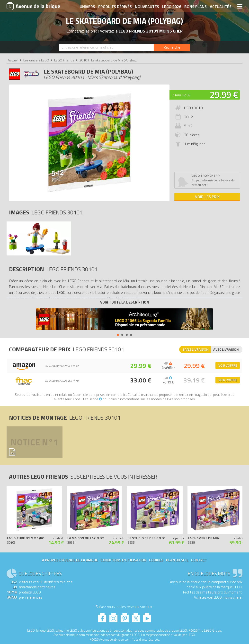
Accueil (13, 60)
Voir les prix (207, 197)
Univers (87, 7)
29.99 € (224, 95)
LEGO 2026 (172, 7)
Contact (199, 560)
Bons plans (196, 7)
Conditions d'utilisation (124, 560)
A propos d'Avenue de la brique (70, 560)
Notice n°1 (34, 442)
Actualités (221, 7)
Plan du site (177, 560)
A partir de (181, 95)
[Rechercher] (172, 47)
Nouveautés (147, 7)
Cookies (156, 560)
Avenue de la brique (33, 6)
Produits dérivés (115, 7)
